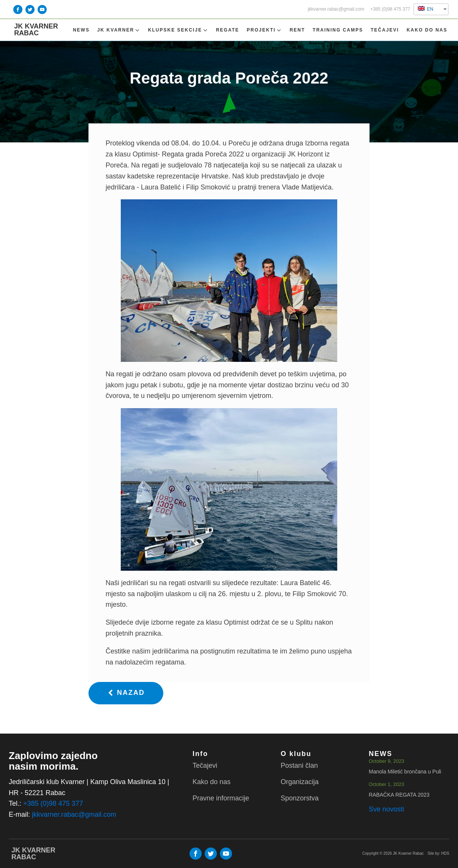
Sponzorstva (300, 798)
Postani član (299, 765)
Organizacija (300, 782)
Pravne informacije (221, 798)
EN (426, 9)
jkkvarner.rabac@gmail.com (336, 9)
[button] (126, 693)
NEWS (81, 30)
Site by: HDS (438, 853)
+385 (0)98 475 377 (390, 9)
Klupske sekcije (178, 30)
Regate (228, 30)
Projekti (265, 30)
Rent (298, 30)
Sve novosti (386, 809)
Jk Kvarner (119, 30)
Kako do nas (427, 30)
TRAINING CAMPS (338, 30)
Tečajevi (385, 30)
